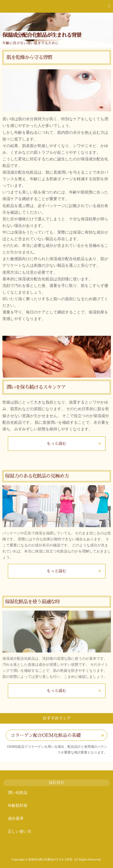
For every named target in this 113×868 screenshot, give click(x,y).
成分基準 (16, 818)
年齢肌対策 (18, 805)
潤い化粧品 (18, 793)
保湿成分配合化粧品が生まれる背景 (42, 35)
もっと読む (56, 443)
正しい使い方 (20, 831)
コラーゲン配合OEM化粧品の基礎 (46, 735)
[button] (56, 6)
